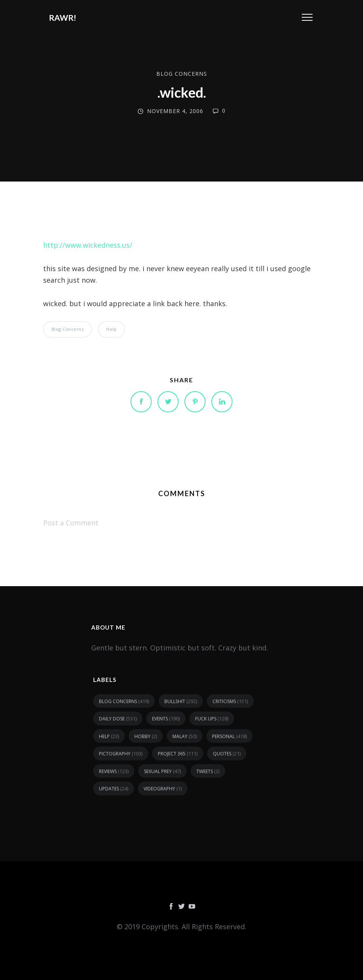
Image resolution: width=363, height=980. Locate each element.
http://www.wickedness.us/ (88, 245)
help (111, 329)
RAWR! (63, 17)
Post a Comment (71, 523)
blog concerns (182, 74)
